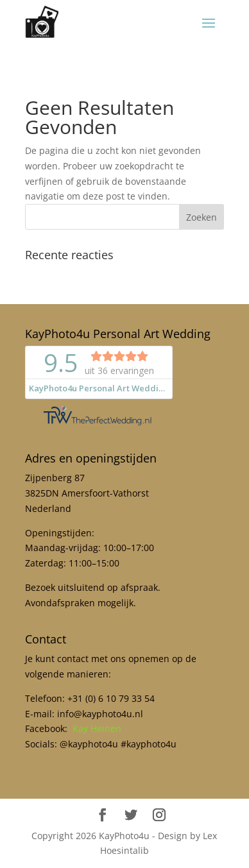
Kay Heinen (97, 728)
